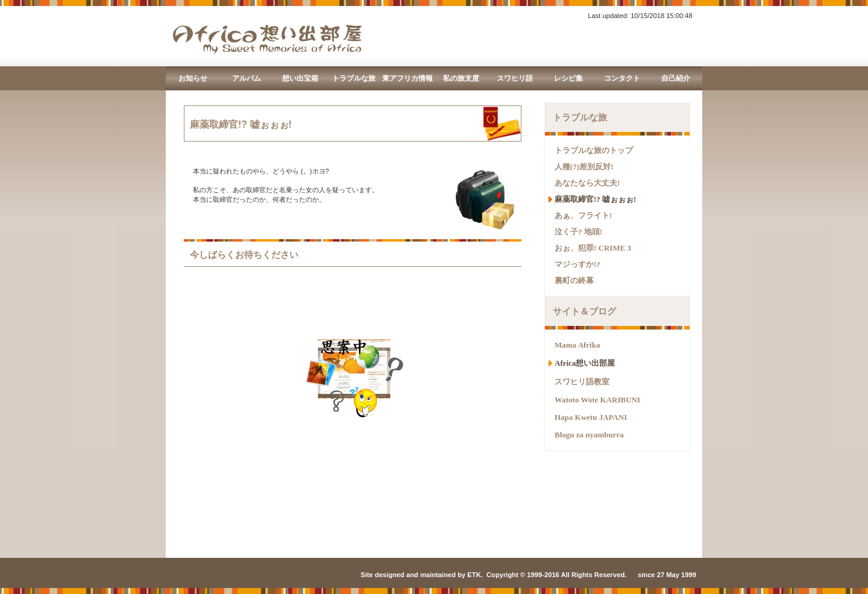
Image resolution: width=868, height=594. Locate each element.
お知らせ (193, 78)
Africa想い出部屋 (585, 363)
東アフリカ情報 (407, 78)
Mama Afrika (577, 345)
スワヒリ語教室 (582, 382)
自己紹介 (676, 78)
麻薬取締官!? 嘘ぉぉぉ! (595, 199)
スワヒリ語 (515, 78)
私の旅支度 (461, 78)
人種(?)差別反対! (584, 167)
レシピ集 (568, 78)
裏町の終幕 (574, 280)
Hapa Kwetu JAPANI (591, 417)
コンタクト (622, 78)
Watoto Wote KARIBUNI (597, 400)
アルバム (247, 78)
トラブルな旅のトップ (594, 150)
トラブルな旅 (354, 78)
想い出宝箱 (300, 78)
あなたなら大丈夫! (587, 183)
